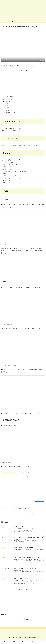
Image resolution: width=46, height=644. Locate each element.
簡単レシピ (31, 474)
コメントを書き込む (23, 620)
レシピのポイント (9, 102)
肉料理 (8, 474)
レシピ (3, 474)
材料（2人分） (8, 104)
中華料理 (25, 474)
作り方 (6, 106)
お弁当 (19, 474)
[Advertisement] (23, 82)
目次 (8, 96)
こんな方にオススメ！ (10, 99)
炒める (7, 111)
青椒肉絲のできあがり (11, 113)
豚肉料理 (14, 474)
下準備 (7, 108)
